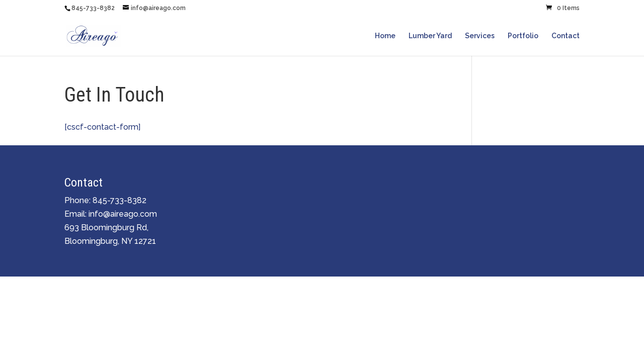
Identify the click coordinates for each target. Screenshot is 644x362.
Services (480, 36)
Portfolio (523, 36)
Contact (566, 36)
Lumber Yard (430, 36)
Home (385, 36)
